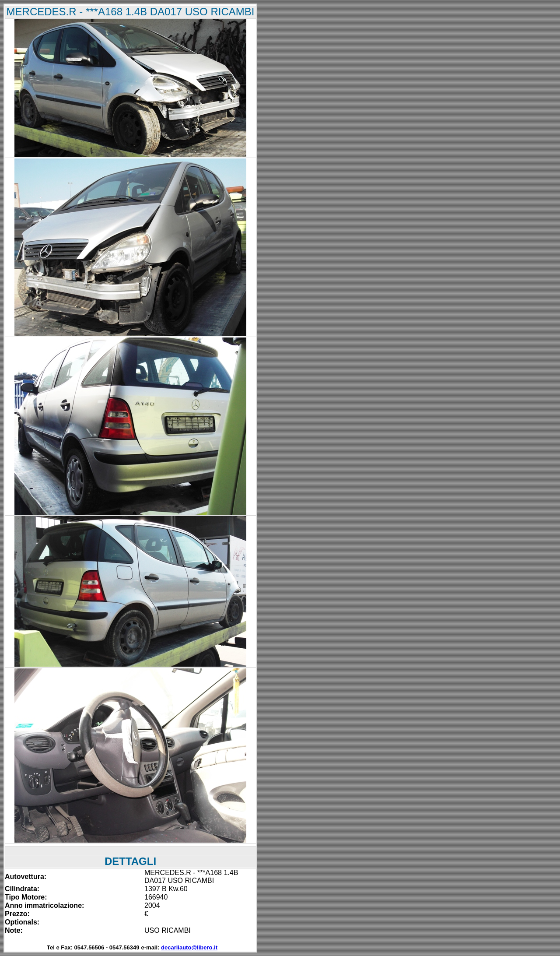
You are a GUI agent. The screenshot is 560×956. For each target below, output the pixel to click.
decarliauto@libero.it (189, 947)
